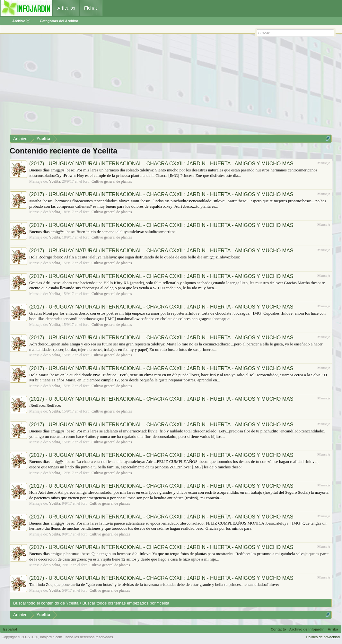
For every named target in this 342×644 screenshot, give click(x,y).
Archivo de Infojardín (307, 629)
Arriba (333, 629)
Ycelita (54, 181)
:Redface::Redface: (45, 405)
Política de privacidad (323, 637)
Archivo (21, 21)
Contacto (278, 629)
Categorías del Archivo (59, 21)
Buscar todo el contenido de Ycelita (46, 603)
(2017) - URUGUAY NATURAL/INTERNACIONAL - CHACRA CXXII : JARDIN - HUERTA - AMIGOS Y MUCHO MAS (161, 164)
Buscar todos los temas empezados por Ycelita (126, 603)
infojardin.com (51, 637)
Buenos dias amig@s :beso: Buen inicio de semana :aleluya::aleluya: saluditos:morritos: (103, 232)
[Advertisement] (171, 86)
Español (10, 629)
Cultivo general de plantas (112, 181)
